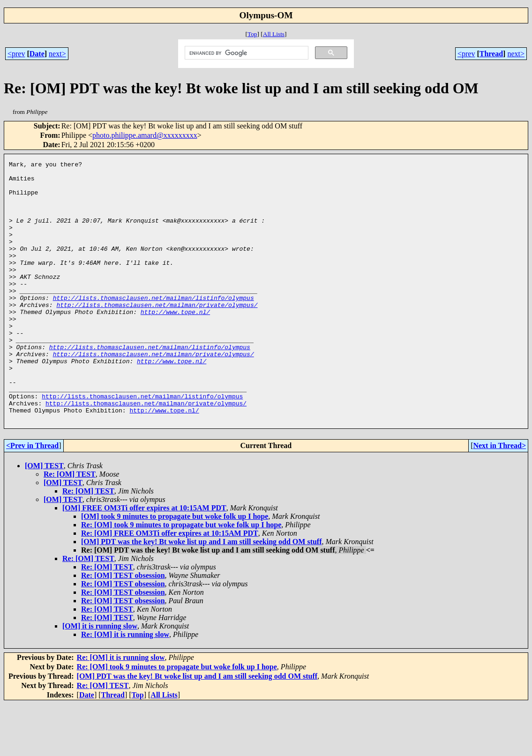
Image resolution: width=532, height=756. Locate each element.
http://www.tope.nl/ (175, 343)
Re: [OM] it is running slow (125, 686)
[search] (246, 53)
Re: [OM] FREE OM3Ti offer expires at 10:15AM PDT (170, 585)
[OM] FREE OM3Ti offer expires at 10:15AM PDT (144, 560)
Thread (491, 54)
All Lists (274, 34)
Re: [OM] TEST (70, 526)
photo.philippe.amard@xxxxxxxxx (145, 135)
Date (37, 54)
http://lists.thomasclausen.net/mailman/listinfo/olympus (154, 326)
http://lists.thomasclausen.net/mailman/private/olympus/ (157, 334)
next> (57, 54)
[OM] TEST (44, 518)
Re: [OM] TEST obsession (123, 627)
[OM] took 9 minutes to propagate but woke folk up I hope (175, 568)
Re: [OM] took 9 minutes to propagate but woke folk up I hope (181, 577)
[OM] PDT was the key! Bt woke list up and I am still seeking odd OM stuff (202, 594)
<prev (16, 54)
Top (252, 34)
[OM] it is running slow (100, 678)
